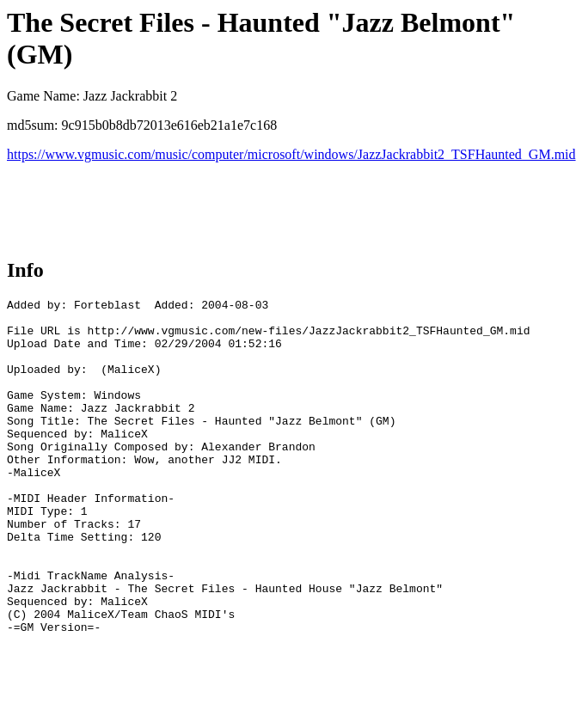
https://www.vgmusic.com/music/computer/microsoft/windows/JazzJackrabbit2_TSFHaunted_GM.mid (291, 154)
